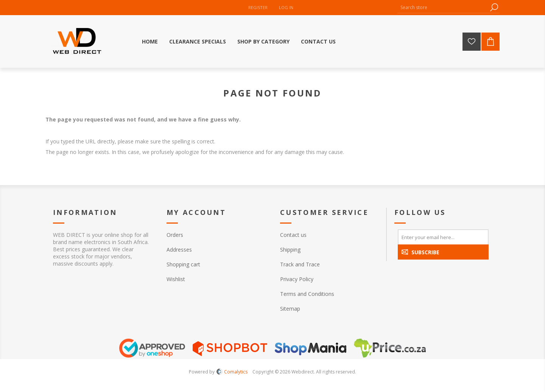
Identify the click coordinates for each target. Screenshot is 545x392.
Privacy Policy (297, 279)
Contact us (293, 235)
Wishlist (176, 279)
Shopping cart (183, 264)
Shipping (290, 250)
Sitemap (290, 309)
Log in (286, 7)
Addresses (179, 250)
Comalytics (232, 372)
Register (258, 7)
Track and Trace (300, 264)
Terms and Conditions (307, 294)
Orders (175, 235)
